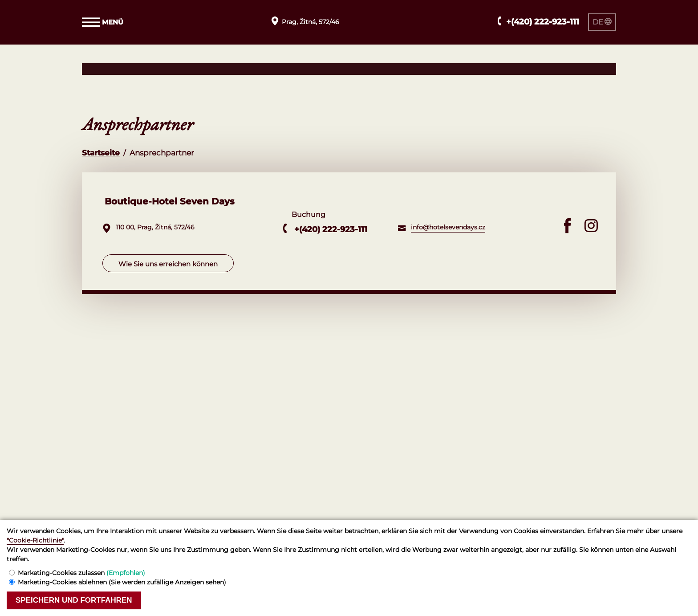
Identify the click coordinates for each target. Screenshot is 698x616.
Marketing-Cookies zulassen (81, 573)
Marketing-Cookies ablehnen (122, 582)
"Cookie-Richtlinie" (35, 540)
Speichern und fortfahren (74, 600)
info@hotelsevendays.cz (448, 227)
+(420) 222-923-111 (331, 229)
